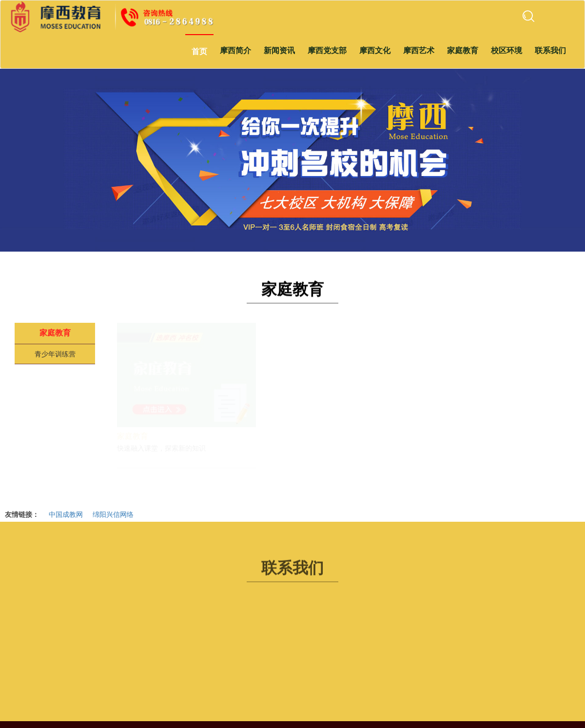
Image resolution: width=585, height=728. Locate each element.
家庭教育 (463, 50)
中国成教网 (66, 514)
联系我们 (550, 50)
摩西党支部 (327, 50)
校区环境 (507, 50)
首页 (199, 51)
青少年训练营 (55, 354)
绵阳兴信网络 (113, 514)
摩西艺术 (419, 50)
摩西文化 (375, 50)
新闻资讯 (279, 50)
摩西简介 (235, 50)
